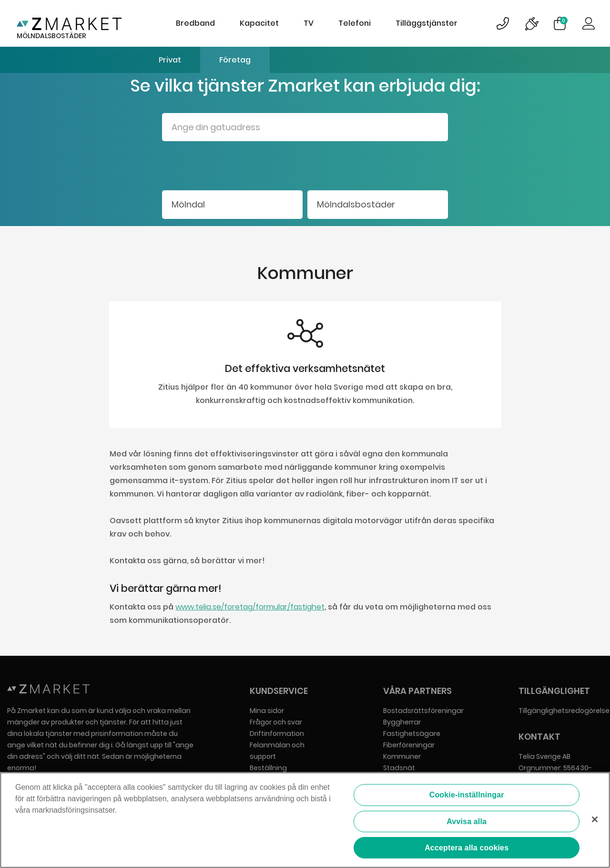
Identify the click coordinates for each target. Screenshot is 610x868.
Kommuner (402, 756)
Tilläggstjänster (427, 23)
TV (309, 23)
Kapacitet (259, 23)
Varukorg (564, 21)
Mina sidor (267, 711)
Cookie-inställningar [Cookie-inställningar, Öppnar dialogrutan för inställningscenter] (467, 795)
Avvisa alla (467, 821)
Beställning (268, 768)
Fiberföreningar (409, 745)
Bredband (195, 23)
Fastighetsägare (412, 734)
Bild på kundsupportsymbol (503, 23)
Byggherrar (402, 722)
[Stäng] (595, 819)
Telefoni (355, 23)
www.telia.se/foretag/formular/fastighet (250, 607)
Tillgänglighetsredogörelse (564, 711)
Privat (170, 60)
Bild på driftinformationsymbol (531, 23)
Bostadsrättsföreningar (423, 711)
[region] (305, 820)
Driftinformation (277, 734)
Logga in (589, 23)
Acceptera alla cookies (467, 848)
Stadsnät (399, 768)
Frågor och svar (276, 722)
